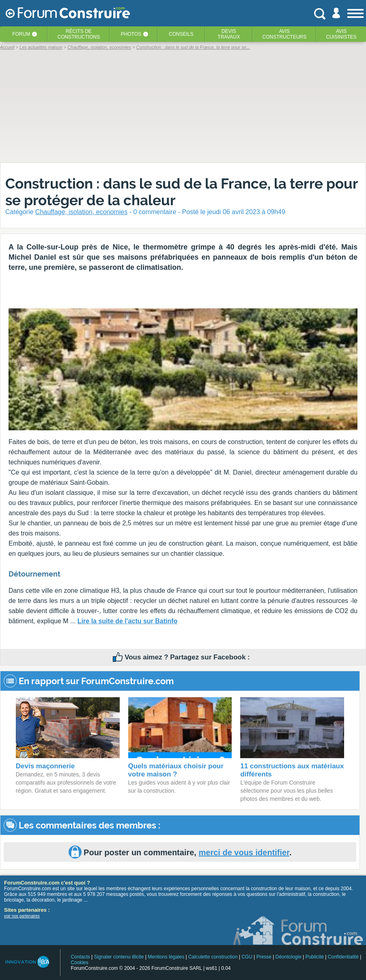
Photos (131, 34)
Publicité (315, 957)
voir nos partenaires (22, 916)
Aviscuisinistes (341, 34)
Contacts (80, 957)
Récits (79, 34)
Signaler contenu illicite (119, 957)
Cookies (79, 963)
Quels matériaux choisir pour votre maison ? (176, 770)
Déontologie (288, 957)
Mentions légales (166, 957)
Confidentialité (343, 957)
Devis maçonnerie (45, 766)
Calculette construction (213, 957)
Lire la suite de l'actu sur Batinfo (128, 621)
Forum (21, 34)
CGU (247, 957)
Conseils (181, 34)
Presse (264, 957)
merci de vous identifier (244, 852)
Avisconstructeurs (285, 34)
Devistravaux (229, 34)
